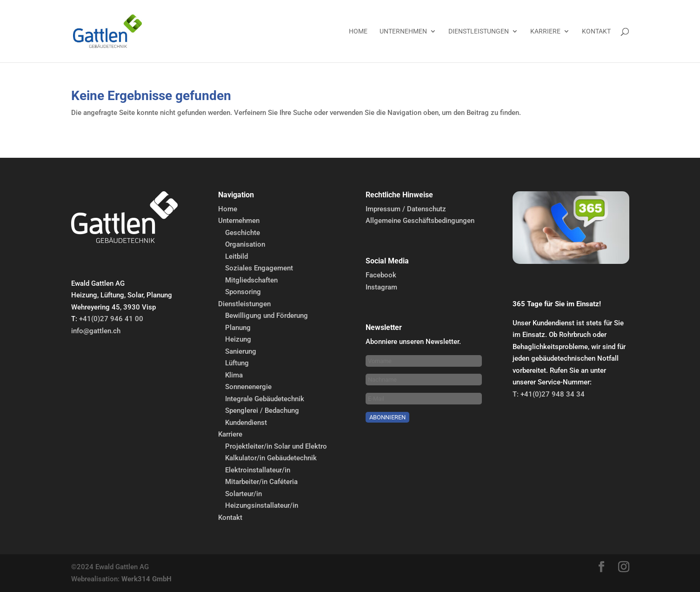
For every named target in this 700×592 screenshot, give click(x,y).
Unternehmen (403, 31)
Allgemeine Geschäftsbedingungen (420, 221)
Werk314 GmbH (147, 579)
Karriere (545, 31)
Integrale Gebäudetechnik (265, 399)
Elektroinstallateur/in (258, 470)
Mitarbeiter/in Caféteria (261, 482)
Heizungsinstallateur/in (262, 505)
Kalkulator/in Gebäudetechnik (271, 458)
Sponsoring (243, 292)
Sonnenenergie (248, 387)
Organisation (245, 244)
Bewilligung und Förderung (267, 316)
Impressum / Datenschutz (406, 209)
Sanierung (241, 351)
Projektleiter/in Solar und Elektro (276, 446)
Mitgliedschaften (251, 280)
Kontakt (596, 31)
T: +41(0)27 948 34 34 (549, 394)
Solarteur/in (243, 494)
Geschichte (243, 233)
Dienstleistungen (479, 31)
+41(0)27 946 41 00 (111, 319)
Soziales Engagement (259, 268)
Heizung (238, 339)
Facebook (381, 275)
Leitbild (237, 256)
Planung (238, 328)
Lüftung (237, 363)
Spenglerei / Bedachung (262, 410)
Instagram (381, 287)
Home (358, 31)
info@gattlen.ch (96, 331)
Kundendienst (246, 423)
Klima (234, 375)
